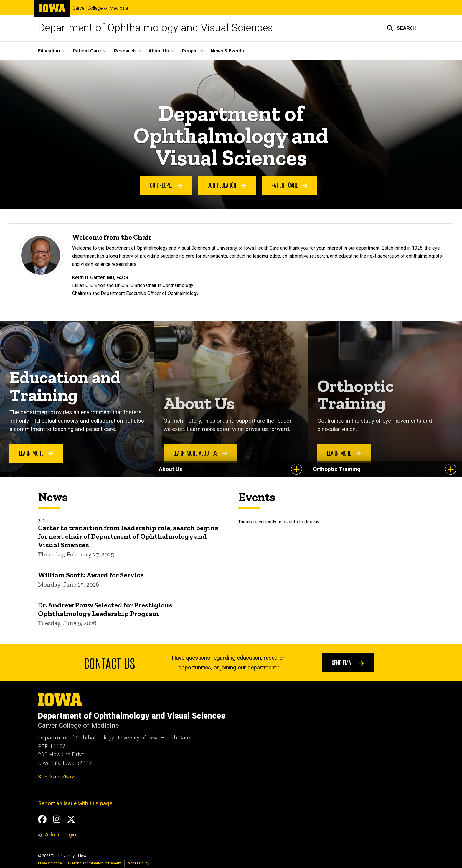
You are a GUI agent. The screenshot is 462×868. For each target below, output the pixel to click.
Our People (166, 185)
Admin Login (60, 835)
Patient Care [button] (87, 51)
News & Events (227, 51)
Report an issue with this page (75, 803)
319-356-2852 (56, 776)
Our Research (227, 185)
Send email (348, 662)
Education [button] (49, 51)
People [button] (190, 51)
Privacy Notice (50, 863)
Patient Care (289, 185)
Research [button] (125, 51)
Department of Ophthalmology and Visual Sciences (155, 28)
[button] (402, 28)
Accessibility (138, 863)
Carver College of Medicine (100, 8)
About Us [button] (159, 51)
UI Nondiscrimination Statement (95, 863)
